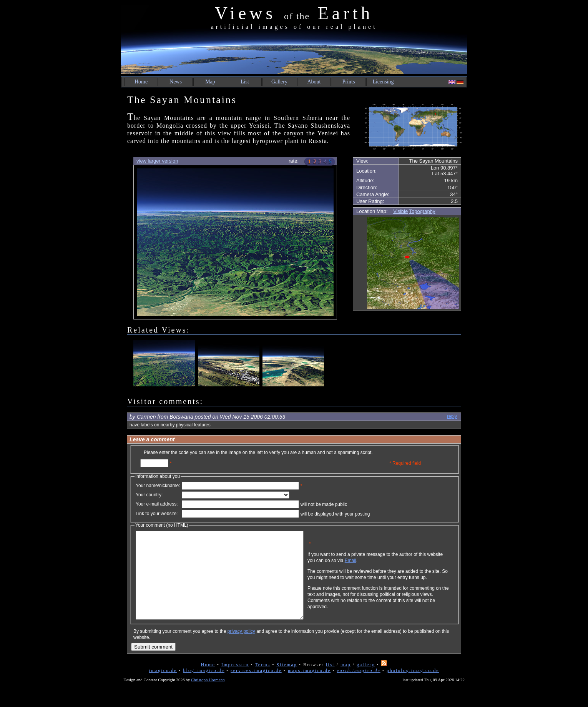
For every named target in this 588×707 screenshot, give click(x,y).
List (245, 82)
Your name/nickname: (158, 486)
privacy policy (241, 649)
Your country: (149, 495)
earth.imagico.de (358, 688)
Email (387, 566)
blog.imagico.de (204, 688)
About (314, 82)
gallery (366, 682)
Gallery (279, 82)
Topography (422, 211)
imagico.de (163, 688)
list (330, 682)
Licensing (383, 82)
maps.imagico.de (309, 688)
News (176, 82)
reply (452, 416)
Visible (400, 211)
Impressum (235, 682)
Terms (262, 682)
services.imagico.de (256, 688)
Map (210, 82)
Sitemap (287, 682)
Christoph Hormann (208, 697)
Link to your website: (157, 514)
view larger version (157, 161)
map (346, 682)
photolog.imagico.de (413, 688)
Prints (349, 82)
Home (141, 82)
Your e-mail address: (157, 504)
